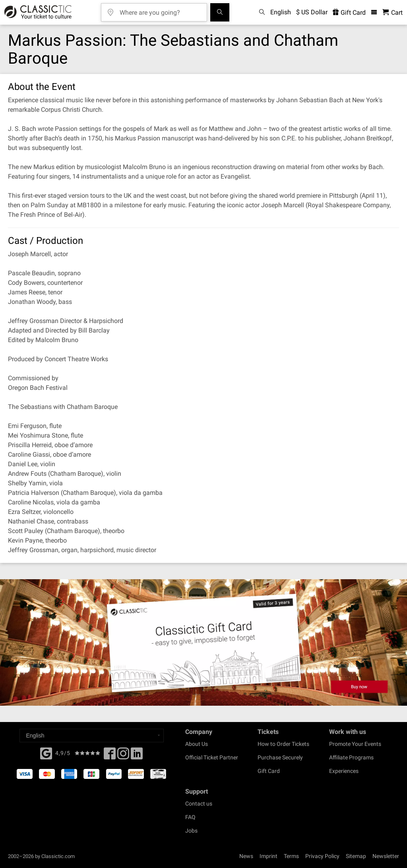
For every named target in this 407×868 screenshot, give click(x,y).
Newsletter (386, 856)
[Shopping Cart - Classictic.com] (392, 13)
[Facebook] (46, 753)
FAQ (190, 817)
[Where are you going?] (160, 10)
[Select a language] (92, 736)
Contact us (199, 804)
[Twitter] (123, 756)
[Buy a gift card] (203, 642)
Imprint (268, 856)
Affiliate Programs (351, 757)
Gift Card (269, 771)
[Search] (220, 12)
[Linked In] (137, 756)
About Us (197, 744)
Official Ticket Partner (212, 757)
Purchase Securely (280, 757)
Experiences (344, 771)
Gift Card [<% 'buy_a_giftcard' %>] (349, 13)
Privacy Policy (322, 856)
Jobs (191, 831)
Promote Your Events (355, 744)
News (246, 856)
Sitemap (356, 856)
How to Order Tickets (283, 744)
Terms (291, 856)
